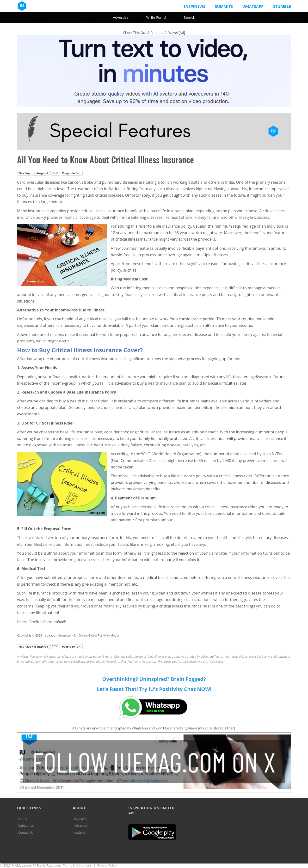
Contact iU (26, 832)
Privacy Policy (107, 865)
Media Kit (81, 819)
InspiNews (195, 6)
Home (23, 819)
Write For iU (156, 17)
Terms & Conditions (77, 865)
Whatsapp (253, 6)
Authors (80, 832)
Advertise (120, 17)
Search (190, 17)
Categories (26, 826)
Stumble (282, 6)
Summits (224, 6)
